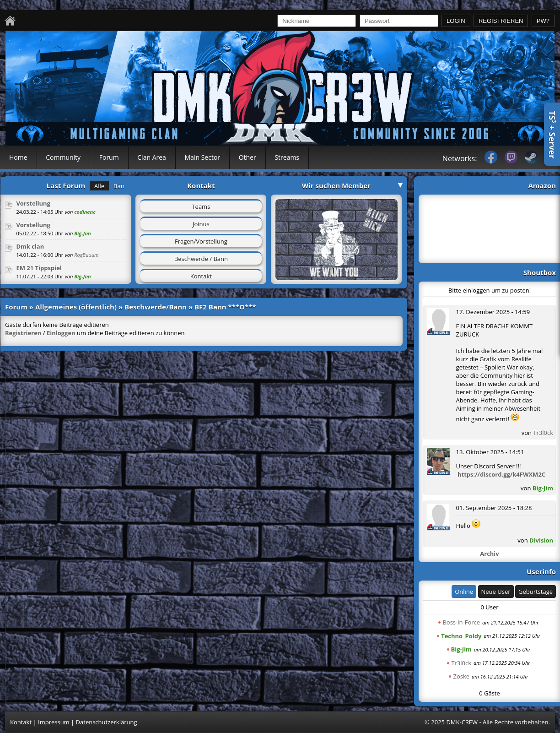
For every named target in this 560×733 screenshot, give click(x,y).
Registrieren (23, 333)
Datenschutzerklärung (107, 722)
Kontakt (201, 276)
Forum (109, 157)
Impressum (54, 722)
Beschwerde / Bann (201, 259)
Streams (287, 157)
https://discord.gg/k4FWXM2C (501, 474)
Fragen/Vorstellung (201, 241)
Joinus (201, 224)
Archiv (489, 554)
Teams (201, 206)
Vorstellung (33, 203)
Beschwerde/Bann (156, 307)
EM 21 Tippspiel (39, 268)
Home (18, 157)
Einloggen (61, 333)
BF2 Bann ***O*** (225, 307)
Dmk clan (30, 246)
